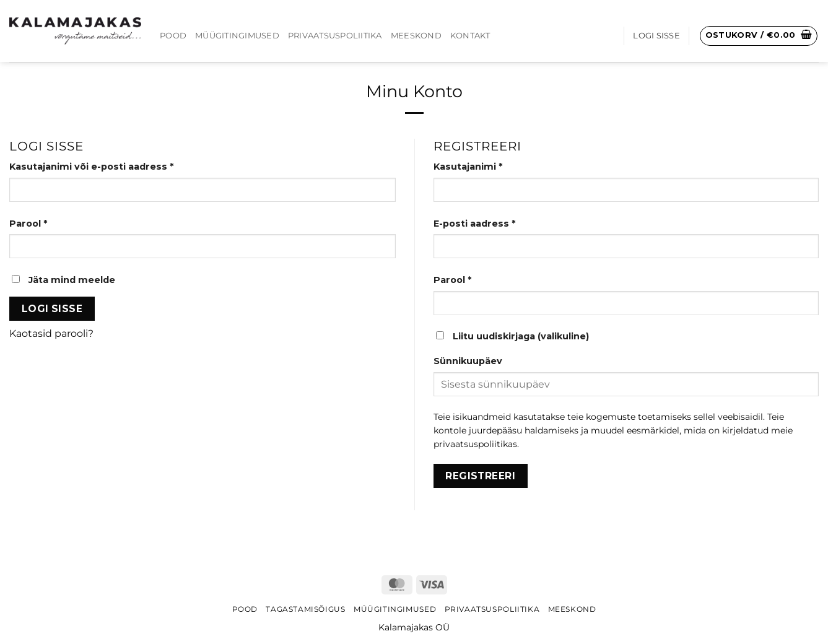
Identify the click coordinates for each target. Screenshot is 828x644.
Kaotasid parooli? (51, 333)
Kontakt (470, 36)
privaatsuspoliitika (473, 444)
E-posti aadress (492, 223)
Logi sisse (52, 309)
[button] (759, 36)
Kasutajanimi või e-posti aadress (109, 166)
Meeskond (416, 36)
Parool (46, 223)
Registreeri (480, 476)
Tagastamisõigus (305, 609)
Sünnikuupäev (468, 361)
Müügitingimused (237, 36)
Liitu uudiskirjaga (512, 336)
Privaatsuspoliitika (335, 36)
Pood (173, 36)
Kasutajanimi (486, 166)
